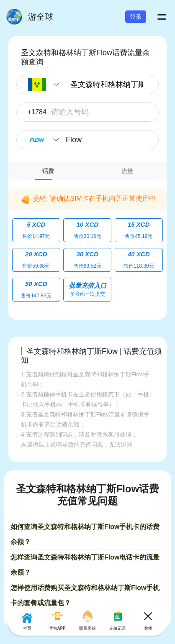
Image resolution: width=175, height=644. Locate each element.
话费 (48, 171)
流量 (127, 171)
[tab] (48, 171)
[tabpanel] (87, 244)
